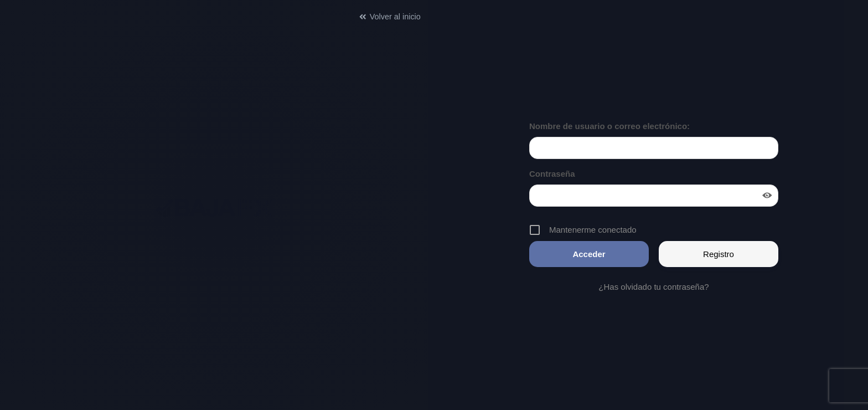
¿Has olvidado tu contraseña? (653, 287)
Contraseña (552, 174)
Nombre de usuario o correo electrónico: (609, 126)
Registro (719, 254)
